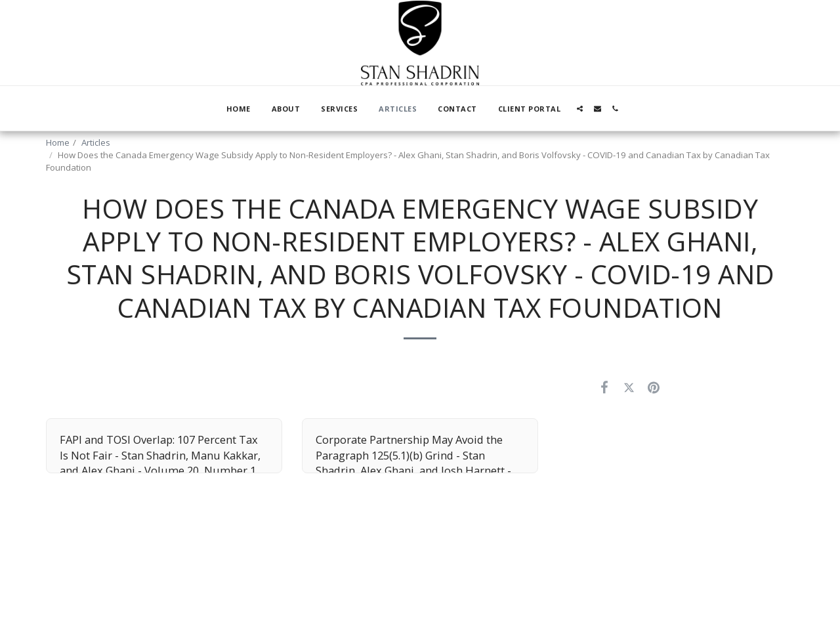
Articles (96, 142)
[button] (580, 109)
